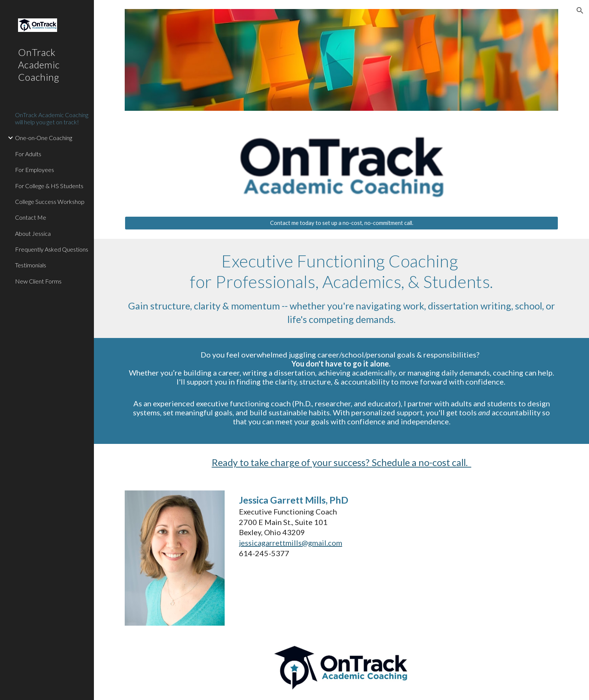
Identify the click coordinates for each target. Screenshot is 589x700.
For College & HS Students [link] (49, 186)
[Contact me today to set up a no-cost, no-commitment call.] (341, 223)
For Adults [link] (28, 154)
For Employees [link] (35, 170)
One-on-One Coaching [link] (44, 138)
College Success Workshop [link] (50, 201)
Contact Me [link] (31, 217)
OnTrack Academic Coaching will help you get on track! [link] (52, 118)
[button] (580, 11)
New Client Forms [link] (38, 281)
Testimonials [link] (31, 265)
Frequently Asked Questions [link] (52, 249)
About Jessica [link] (33, 233)
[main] (341, 288)
